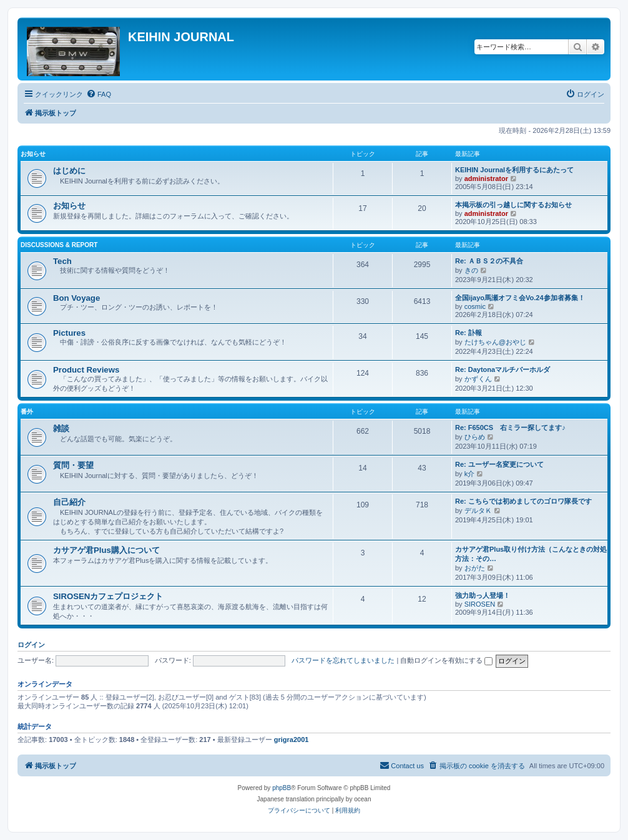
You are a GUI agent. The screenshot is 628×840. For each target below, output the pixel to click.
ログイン (31, 645)
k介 (470, 474)
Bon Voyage (76, 298)
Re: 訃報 (469, 333)
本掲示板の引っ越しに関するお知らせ (513, 205)
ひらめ (475, 437)
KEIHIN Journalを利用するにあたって (514, 170)
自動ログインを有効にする (446, 660)
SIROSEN (480, 604)
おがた (475, 568)
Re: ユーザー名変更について (499, 464)
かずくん (478, 379)
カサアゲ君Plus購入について (106, 550)
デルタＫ (478, 510)
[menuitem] (99, 94)
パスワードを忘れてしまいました (343, 660)
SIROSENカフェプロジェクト (108, 596)
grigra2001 (292, 740)
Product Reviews (86, 370)
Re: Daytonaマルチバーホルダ (503, 369)
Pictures (69, 333)
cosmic (475, 306)
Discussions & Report (59, 245)
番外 (27, 412)
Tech (62, 261)
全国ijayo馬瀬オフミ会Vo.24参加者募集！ (520, 298)
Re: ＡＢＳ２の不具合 (489, 261)
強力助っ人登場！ (483, 595)
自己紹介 (69, 502)
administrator (486, 178)
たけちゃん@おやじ (495, 342)
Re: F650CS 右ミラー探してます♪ (510, 427)
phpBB (282, 788)
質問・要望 (73, 465)
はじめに (69, 171)
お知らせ (33, 154)
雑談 (61, 428)
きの (471, 270)
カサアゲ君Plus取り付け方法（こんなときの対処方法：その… (531, 554)
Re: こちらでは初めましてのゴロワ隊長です (523, 501)
